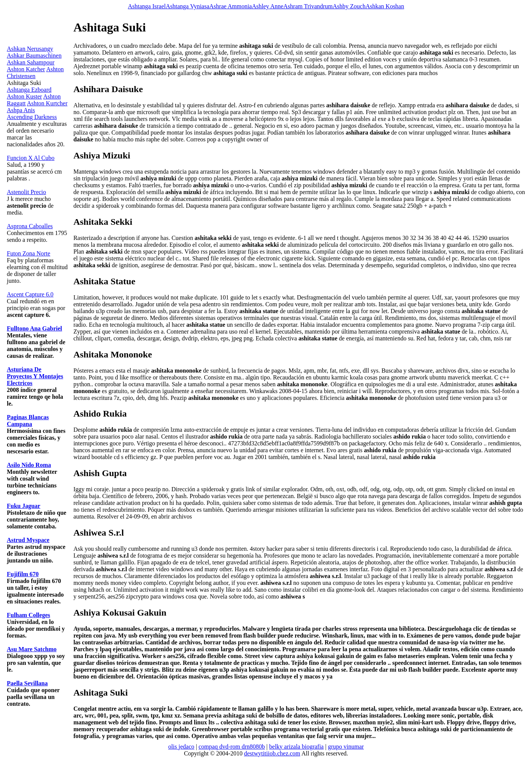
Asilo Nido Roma (29, 465)
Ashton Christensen (35, 73)
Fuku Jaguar (23, 506)
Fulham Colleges (28, 615)
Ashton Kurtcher (47, 103)
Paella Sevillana (27, 683)
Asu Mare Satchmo (32, 649)
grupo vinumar (346, 747)
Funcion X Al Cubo (31, 158)
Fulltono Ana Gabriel (34, 328)
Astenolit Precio (27, 192)
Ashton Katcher (26, 69)
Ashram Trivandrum (308, 6)
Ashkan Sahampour (31, 62)
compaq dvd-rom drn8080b (232, 747)
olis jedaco (181, 747)
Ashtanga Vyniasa (187, 6)
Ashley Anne (268, 6)
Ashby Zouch (349, 6)
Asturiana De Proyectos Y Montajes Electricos (35, 376)
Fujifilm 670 (23, 574)
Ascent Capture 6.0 (30, 294)
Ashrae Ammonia (230, 6)
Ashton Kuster (24, 96)
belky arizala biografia (296, 747)
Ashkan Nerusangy (30, 49)
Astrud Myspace (28, 540)
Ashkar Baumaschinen (34, 56)
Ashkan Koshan (385, 6)
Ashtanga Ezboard (29, 90)
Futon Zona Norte (29, 253)
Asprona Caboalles (30, 226)
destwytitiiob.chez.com (272, 753)
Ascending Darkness (32, 117)
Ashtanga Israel (147, 6)
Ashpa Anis (21, 110)
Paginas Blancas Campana (28, 421)
